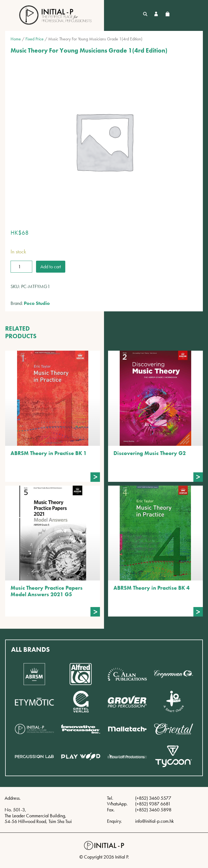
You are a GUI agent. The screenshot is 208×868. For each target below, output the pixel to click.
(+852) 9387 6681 (153, 804)
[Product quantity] (21, 267)
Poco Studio (37, 303)
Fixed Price (35, 39)
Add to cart (51, 267)
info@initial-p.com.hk (155, 821)
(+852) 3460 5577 (153, 798)
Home (16, 39)
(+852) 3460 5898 (153, 810)
